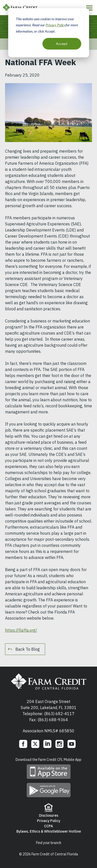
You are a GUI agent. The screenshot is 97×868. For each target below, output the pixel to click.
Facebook (23, 744)
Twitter (35, 744)
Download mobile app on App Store (49, 772)
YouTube (72, 744)
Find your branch (49, 843)
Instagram (59, 744)
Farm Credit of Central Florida (49, 682)
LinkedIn (47, 744)
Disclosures (49, 815)
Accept (62, 44)
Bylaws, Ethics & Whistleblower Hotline (49, 831)
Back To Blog (28, 649)
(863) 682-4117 (59, 714)
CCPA (48, 826)
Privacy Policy (56, 25)
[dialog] (48, 33)
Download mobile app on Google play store (49, 790)
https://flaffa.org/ (21, 630)
